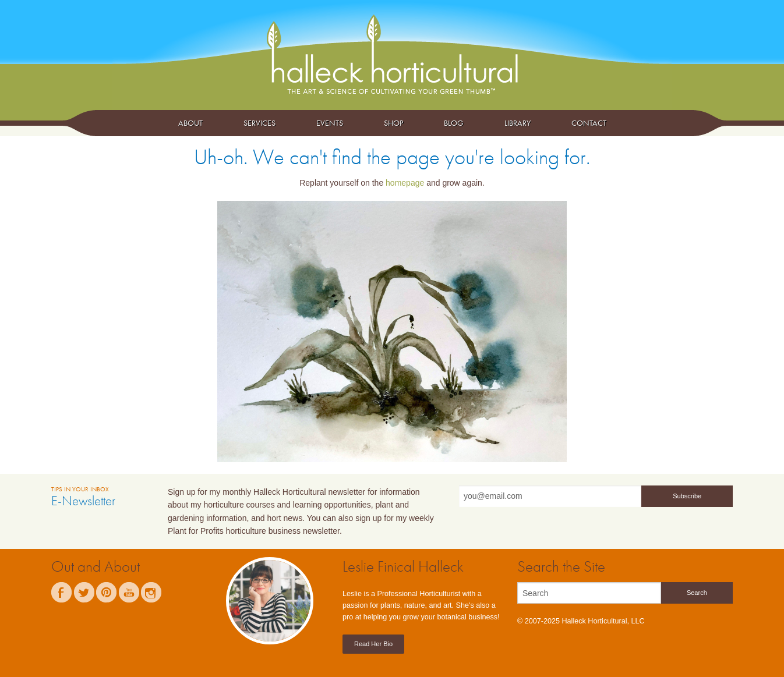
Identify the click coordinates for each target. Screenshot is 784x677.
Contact (589, 123)
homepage (405, 183)
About (190, 123)
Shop (393, 123)
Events (330, 123)
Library (518, 123)
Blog (454, 123)
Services (259, 123)
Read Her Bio (373, 644)
